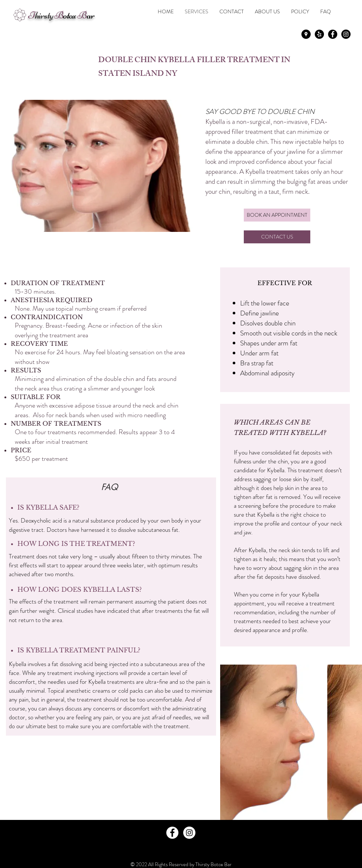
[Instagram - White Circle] (189, 833)
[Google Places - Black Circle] (306, 34)
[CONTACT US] (277, 237)
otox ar (61, 15)
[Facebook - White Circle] (172, 833)
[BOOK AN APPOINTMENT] (277, 215)
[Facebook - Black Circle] (333, 34)
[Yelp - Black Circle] (319, 34)
